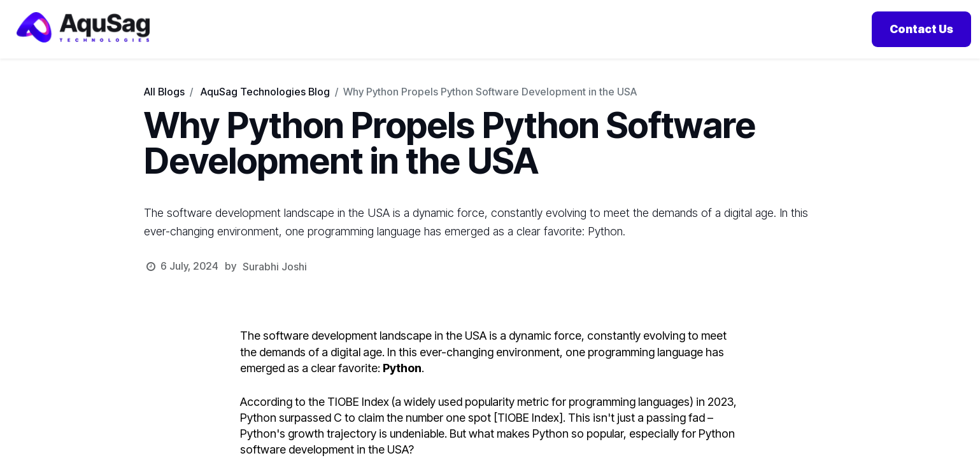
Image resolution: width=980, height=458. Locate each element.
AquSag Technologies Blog (265, 108)
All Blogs (164, 108)
